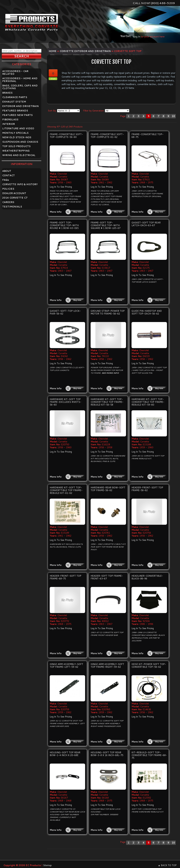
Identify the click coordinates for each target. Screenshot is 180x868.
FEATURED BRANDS (15, 111)
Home (53, 51)
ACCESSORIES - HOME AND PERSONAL (20, 80)
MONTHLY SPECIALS (15, 133)
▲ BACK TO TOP (167, 865)
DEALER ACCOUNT (14, 193)
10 (173, 116)
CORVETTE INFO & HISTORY (20, 184)
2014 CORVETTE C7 (15, 198)
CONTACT (9, 175)
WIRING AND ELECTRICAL (19, 155)
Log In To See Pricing (61, 187)
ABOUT (7, 171)
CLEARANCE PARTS (15, 97)
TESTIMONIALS (12, 207)
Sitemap (47, 865)
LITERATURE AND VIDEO (18, 128)
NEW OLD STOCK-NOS (17, 137)
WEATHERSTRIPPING (16, 151)
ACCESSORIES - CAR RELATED (15, 73)
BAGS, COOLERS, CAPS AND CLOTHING (20, 87)
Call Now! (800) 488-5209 (154, 3)
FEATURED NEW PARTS (17, 115)
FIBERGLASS (10, 120)
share (53, 79)
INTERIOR (9, 124)
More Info (56, 212)
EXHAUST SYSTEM (14, 102)
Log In (137, 36)
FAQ (6, 180)
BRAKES (7, 93)
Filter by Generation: (94, 111)
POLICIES (8, 189)
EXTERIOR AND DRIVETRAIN (20, 106)
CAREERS (8, 202)
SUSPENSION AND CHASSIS (20, 142)
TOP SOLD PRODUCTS (16, 146)
